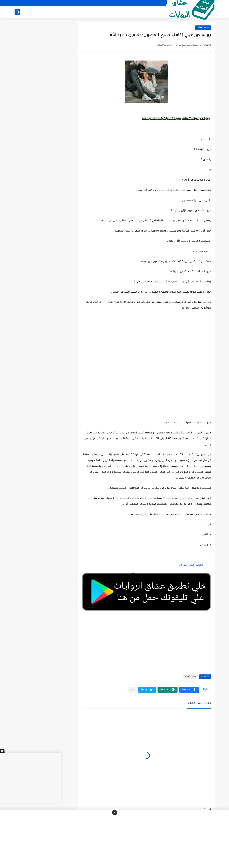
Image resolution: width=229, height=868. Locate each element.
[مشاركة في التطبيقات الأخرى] (132, 690)
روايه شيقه (203, 28)
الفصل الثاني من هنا (191, 565)
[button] (189, 690)
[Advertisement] (146, 370)
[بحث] (17, 12)
